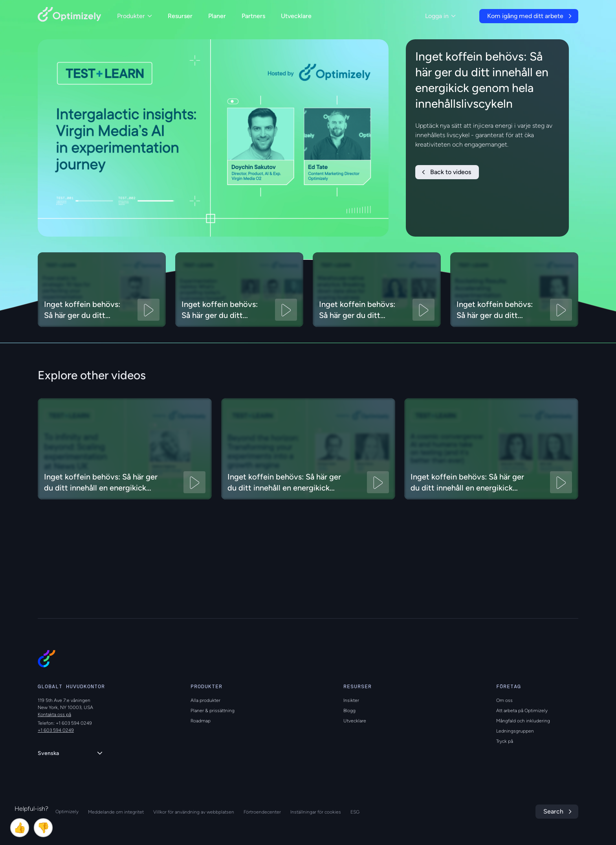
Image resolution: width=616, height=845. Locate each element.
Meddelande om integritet (116, 812)
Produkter (135, 16)
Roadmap (201, 721)
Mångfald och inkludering (523, 721)
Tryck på (505, 741)
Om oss (504, 700)
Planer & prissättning (213, 711)
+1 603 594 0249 (56, 730)
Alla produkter (205, 700)
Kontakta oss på (54, 715)
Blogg (349, 711)
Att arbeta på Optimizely (522, 711)
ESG (355, 812)
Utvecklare (296, 16)
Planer (217, 16)
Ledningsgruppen (515, 731)
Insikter (351, 700)
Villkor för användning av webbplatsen (194, 812)
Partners (253, 16)
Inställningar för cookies (316, 812)
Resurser (180, 16)
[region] (213, 138)
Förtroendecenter (262, 812)
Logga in (440, 16)
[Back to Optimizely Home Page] (70, 16)
